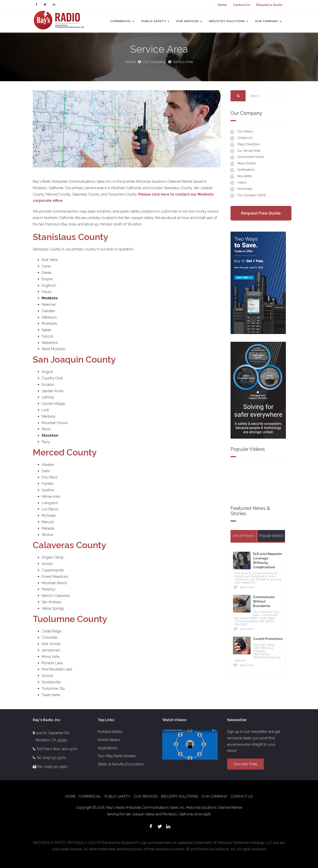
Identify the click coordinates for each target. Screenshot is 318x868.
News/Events (247, 163)
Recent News (244, 536)
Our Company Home (251, 195)
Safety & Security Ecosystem (121, 764)
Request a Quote (269, 5)
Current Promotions (268, 639)
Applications (108, 748)
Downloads (245, 189)
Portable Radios (110, 732)
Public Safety (155, 21)
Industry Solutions (229, 21)
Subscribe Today (245, 764)
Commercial (122, 21)
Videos (242, 182)
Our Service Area (249, 151)
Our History (245, 131)
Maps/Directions (249, 144)
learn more (247, 587)
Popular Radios (271, 536)
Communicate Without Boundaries (264, 601)
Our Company (268, 21)
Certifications (246, 170)
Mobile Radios (109, 740)
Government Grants (251, 157)
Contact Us (241, 5)
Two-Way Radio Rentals (117, 756)
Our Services (189, 21)
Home (222, 5)
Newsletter (245, 176)
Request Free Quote (261, 213)
